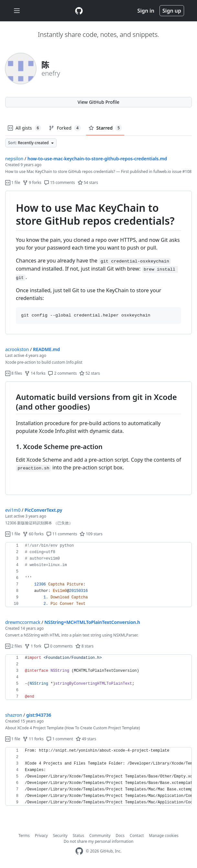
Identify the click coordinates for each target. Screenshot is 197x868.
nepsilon (14, 159)
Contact (137, 836)
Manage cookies (164, 836)
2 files (14, 646)
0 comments (58, 646)
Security (60, 836)
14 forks (35, 373)
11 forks (33, 739)
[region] (98, 263)
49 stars (86, 739)
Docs (120, 836)
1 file (13, 182)
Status (78, 836)
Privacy (41, 836)
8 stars (85, 646)
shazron (14, 715)
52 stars (89, 373)
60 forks (33, 534)
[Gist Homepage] (79, 11)
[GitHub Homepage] (79, 851)
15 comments (60, 182)
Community (100, 836)
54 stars (88, 182)
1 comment (60, 739)
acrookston (17, 349)
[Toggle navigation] (17, 11)
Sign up (172, 11)
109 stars (91, 534)
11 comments (62, 534)
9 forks (32, 182)
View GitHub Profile (98, 102)
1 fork (33, 646)
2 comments (62, 373)
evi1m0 (13, 510)
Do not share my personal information (99, 841)
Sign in (146, 11)
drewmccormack (23, 622)
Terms (24, 836)
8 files (14, 373)
